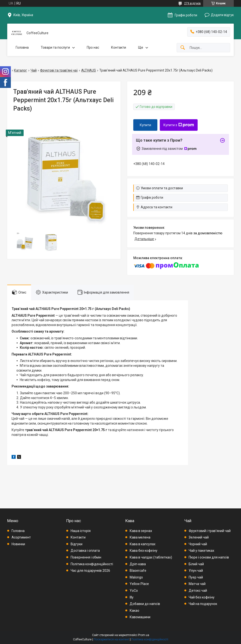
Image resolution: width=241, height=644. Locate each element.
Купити (145, 125)
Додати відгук (222, 15)
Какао (134, 611)
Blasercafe (138, 571)
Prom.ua (144, 635)
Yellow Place (139, 584)
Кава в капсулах (143, 544)
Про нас (93, 47)
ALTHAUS (89, 70)
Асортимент (21, 537)
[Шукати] (183, 48)
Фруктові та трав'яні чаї (59, 70)
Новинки (18, 544)
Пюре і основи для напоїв (209, 557)
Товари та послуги (55, 47)
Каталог (20, 70)
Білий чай (196, 564)
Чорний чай (198, 544)
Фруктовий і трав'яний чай (210, 531)
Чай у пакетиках (201, 551)
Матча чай (197, 584)
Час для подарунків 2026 (90, 571)
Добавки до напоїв (145, 604)
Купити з (179, 125)
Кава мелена (140, 537)
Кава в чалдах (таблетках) (151, 557)
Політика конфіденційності (92, 564)
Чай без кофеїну (202, 597)
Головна (22, 47)
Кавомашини (140, 617)
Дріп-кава (138, 564)
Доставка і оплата (85, 551)
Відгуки (77, 544)
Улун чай (196, 571)
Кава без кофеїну (144, 551)
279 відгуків (192, 3)
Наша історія (81, 531)
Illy (132, 597)
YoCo (134, 591)
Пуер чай (196, 577)
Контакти (119, 47)
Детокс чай (198, 591)
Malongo (136, 577)
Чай (34, 70)
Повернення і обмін (86, 557)
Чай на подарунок (203, 604)
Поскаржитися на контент (111, 639)
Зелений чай (199, 537)
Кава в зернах (141, 531)
